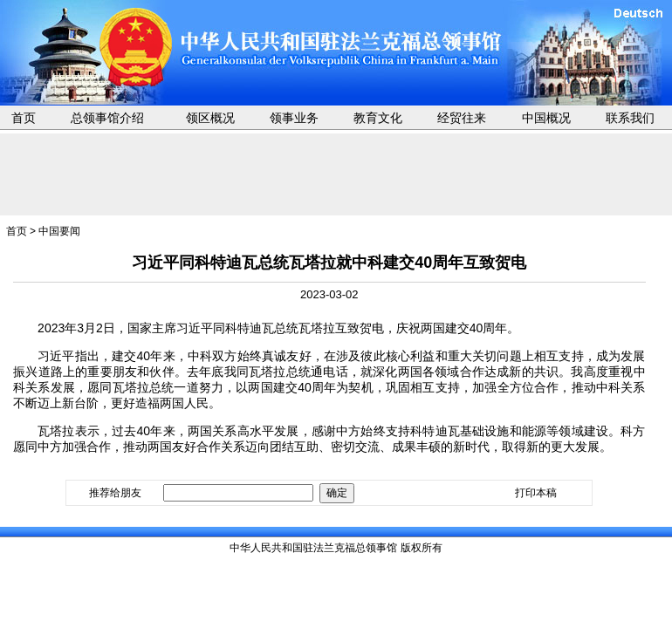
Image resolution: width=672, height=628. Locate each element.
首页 (24, 118)
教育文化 (378, 118)
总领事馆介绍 (107, 118)
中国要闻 (59, 231)
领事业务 (294, 118)
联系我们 (630, 118)
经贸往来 (462, 118)
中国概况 (546, 118)
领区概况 (210, 118)
